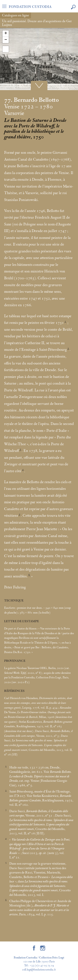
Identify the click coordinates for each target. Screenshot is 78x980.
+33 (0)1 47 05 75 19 (42, 966)
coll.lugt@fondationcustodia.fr (39, 970)
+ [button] (6, 34)
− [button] (6, 40)
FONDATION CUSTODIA (30, 7)
